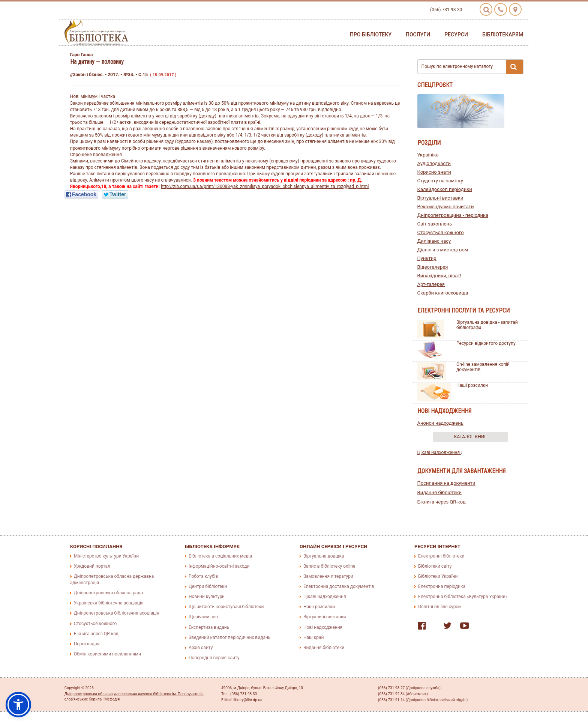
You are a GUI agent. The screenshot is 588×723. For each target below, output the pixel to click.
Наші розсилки (472, 385)
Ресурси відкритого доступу (486, 343)
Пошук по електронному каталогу (472, 67)
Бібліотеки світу (435, 566)
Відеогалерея (433, 267)
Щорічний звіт (204, 617)
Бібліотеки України (438, 576)
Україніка (428, 155)
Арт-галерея (431, 284)
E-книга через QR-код (442, 502)
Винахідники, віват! (439, 276)
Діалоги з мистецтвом (443, 250)
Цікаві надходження (440, 452)
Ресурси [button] (456, 35)
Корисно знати (434, 172)
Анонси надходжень (440, 423)
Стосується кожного (441, 232)
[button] (18, 705)
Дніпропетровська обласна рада (108, 593)
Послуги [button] (418, 35)
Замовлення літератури (328, 576)
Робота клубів (203, 576)
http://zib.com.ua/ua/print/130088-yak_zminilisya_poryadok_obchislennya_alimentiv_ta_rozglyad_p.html (265, 186)
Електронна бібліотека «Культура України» (463, 597)
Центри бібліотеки (208, 586)
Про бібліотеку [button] (371, 35)
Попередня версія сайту (214, 658)
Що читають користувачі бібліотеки (226, 607)
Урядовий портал (92, 566)
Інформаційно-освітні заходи (219, 566)
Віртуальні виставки (440, 198)
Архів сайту (201, 648)
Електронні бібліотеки (441, 556)
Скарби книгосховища (443, 293)
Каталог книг (470, 437)
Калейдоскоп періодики (445, 189)
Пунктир (427, 258)
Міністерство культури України (106, 556)
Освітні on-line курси (439, 607)
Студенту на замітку (440, 181)
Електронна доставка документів (339, 586)
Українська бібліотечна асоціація (109, 603)
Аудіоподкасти (434, 163)
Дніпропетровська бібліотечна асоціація (117, 613)
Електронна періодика (442, 586)
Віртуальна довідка (324, 556)
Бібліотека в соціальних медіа (220, 556)
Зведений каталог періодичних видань (229, 637)
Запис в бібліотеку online (329, 566)
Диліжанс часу (434, 241)
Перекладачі (87, 644)
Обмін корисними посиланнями (107, 654)
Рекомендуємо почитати (446, 207)
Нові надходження (323, 627)
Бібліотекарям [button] (503, 35)
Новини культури (207, 597)
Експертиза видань (209, 627)
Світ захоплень (435, 224)
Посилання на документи (446, 483)
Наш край (313, 637)
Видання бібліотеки (440, 492)
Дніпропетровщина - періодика (453, 215)
